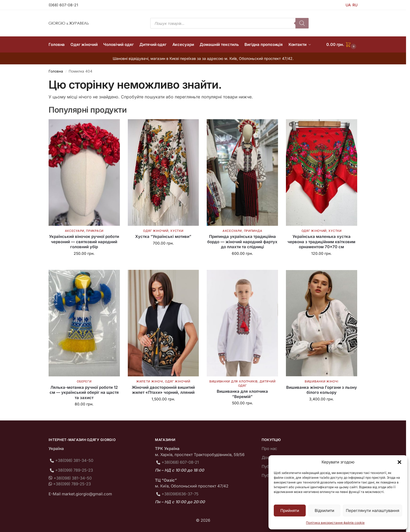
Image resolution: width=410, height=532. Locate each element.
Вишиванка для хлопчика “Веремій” (242, 394)
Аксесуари (75, 231)
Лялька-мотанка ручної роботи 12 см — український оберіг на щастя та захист (84, 392)
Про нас (269, 449)
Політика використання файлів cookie (335, 523)
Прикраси (95, 231)
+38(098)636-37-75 (180, 494)
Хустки (177, 231)
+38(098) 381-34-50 (74, 460)
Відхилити (324, 511)
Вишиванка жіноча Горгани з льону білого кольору (322, 390)
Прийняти (290, 511)
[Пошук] (302, 23)
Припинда (253, 231)
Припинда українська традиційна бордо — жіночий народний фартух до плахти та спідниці (242, 242)
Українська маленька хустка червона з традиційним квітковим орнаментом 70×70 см (321, 242)
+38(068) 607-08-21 (180, 462)
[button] (399, 462)
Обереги (84, 381)
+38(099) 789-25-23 (74, 470)
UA (348, 5)
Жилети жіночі (150, 381)
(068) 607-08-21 (63, 5)
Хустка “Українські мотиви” (163, 236)
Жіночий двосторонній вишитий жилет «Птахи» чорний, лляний (163, 390)
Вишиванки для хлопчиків (234, 381)
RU (355, 5)
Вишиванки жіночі (321, 381)
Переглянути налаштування (373, 511)
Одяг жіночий (156, 231)
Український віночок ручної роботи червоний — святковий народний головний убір (84, 242)
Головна (56, 71)
